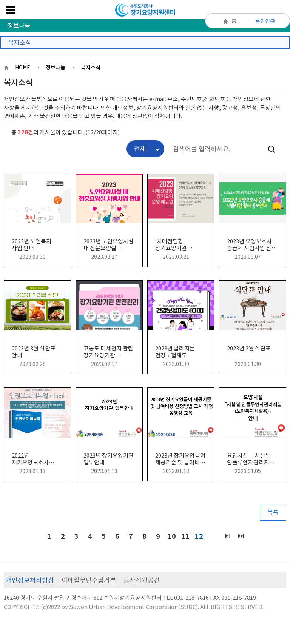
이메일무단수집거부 (89, 580)
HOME (23, 68)
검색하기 (271, 149)
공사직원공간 (142, 580)
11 (184, 535)
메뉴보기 (11, 10)
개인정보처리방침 (30, 580)
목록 (273, 512)
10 (171, 535)
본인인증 (265, 21)
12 (198, 535)
